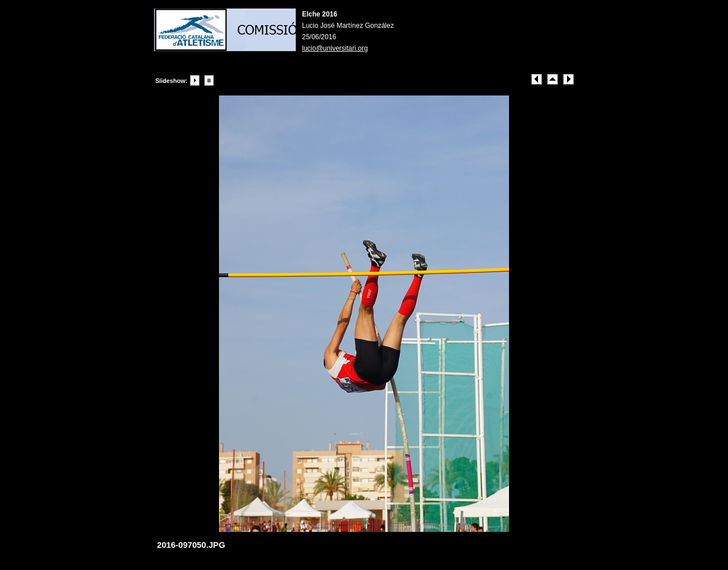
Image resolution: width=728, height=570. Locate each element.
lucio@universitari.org (335, 48)
